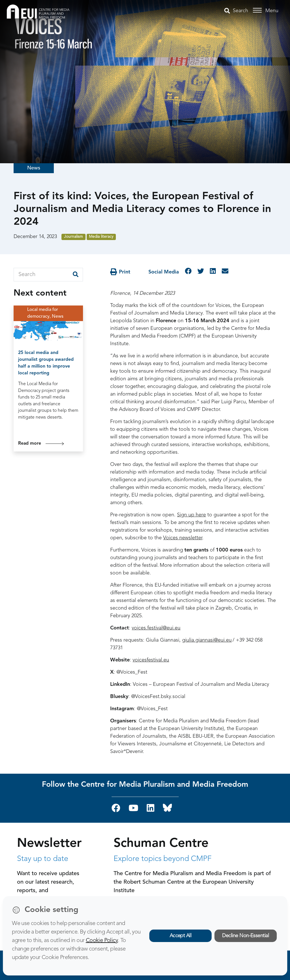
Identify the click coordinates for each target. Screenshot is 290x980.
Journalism (73, 237)
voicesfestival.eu (151, 660)
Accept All (181, 936)
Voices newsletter (183, 538)
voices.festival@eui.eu (156, 628)
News (34, 168)
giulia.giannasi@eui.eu (207, 640)
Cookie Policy (102, 941)
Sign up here (191, 515)
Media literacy (101, 237)
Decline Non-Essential (245, 936)
